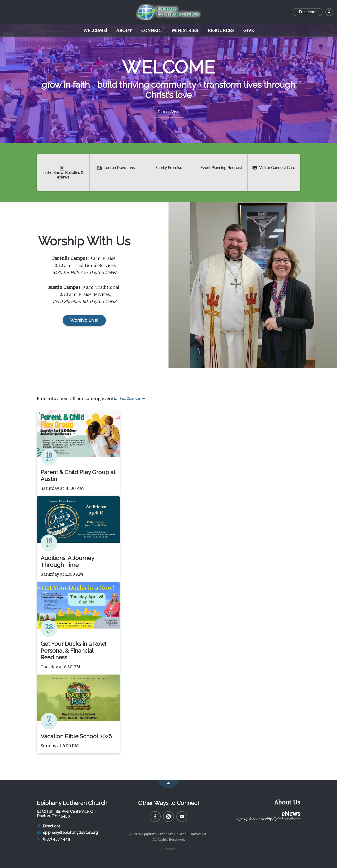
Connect (152, 30)
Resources (221, 30)
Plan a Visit (169, 112)
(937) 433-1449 (53, 839)
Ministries (185, 30)
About (124, 30)
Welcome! (95, 30)
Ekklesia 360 (168, 849)
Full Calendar (132, 399)
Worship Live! (84, 320)
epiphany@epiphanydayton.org (67, 833)
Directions (49, 826)
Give (248, 30)
